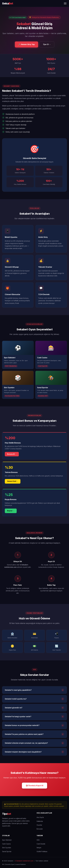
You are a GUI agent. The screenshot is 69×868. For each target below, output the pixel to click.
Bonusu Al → (12, 454)
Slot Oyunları (7, 848)
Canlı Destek (41, 844)
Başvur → (11, 511)
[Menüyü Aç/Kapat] (65, 3)
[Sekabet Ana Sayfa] (8, 3)
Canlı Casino (6, 844)
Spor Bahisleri (7, 840)
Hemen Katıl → (13, 481)
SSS (38, 840)
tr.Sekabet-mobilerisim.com (24, 861)
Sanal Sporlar (7, 852)
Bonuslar (40, 829)
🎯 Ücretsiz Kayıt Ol (34, 786)
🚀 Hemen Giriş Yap (26, 44)
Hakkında (40, 821)
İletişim (39, 848)
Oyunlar (39, 825)
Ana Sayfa (40, 817)
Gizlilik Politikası (42, 852)
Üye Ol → (47, 44)
